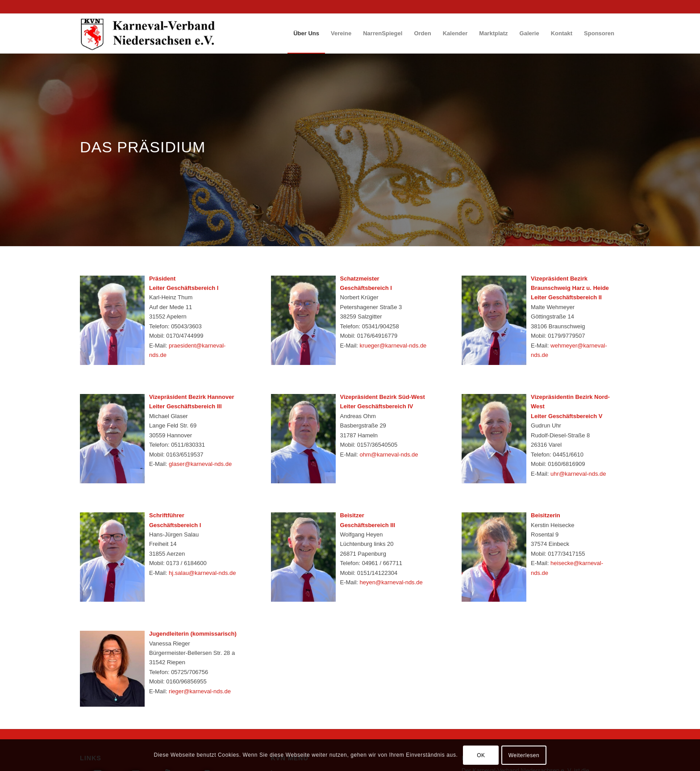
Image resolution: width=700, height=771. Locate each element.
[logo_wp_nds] (149, 34)
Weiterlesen (524, 755)
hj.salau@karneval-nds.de (202, 573)
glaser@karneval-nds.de (200, 464)
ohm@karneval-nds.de (389, 455)
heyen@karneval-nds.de (391, 582)
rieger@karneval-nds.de (200, 691)
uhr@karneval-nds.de (578, 474)
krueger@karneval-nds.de (393, 346)
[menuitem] (306, 34)
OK (481, 755)
